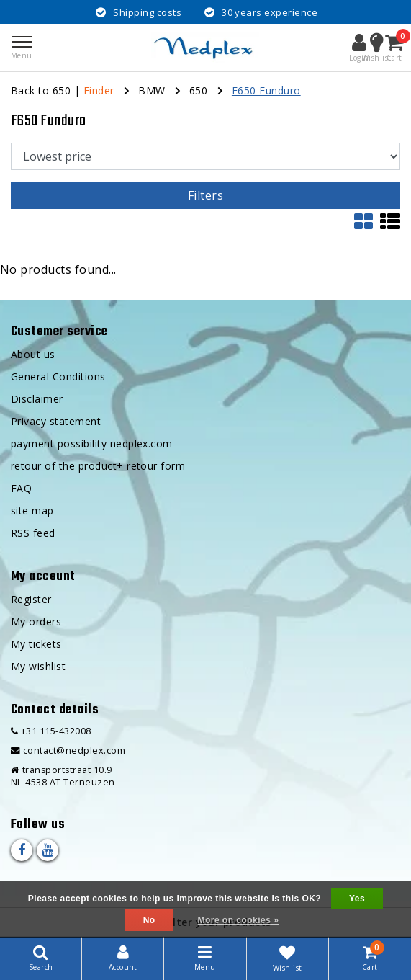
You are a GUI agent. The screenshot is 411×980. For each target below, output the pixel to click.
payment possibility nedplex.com (92, 444)
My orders (36, 622)
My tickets (36, 644)
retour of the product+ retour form (98, 466)
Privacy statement (56, 421)
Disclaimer (37, 399)
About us (33, 354)
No (149, 920)
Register (31, 599)
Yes (357, 899)
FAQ (21, 488)
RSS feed (33, 533)
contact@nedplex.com (68, 750)
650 (198, 90)
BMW (152, 90)
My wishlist (38, 666)
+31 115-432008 (51, 731)
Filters (205, 195)
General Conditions (58, 377)
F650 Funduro (266, 90)
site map (32, 511)
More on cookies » (238, 920)
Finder (99, 90)
